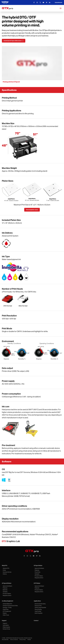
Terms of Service (14, 640)
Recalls (29, 640)
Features (37, 570)
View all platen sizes (32, 210)
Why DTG (5, 566)
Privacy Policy (23, 640)
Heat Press (6, 609)
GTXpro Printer (38, 566)
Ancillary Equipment (8, 601)
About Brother (5, 640)
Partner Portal (6, 629)
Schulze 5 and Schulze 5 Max (10, 606)
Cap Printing (38, 611)
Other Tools (6, 615)
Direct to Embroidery (40, 604)
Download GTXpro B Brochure (14, 41)
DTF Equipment (7, 611)
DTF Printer (37, 583)
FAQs (4, 570)
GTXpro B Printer (7, 583)
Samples (37, 574)
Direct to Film (38, 606)
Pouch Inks (37, 572)
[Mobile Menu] (61, 8)
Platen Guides (6, 627)
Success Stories (7, 572)
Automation (6, 625)
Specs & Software (39, 568)
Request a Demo (39, 578)
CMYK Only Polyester (40, 607)
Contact (36, 621)
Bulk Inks (5, 590)
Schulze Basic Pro (7, 604)
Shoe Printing (38, 609)
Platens (5, 613)
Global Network (59, 2)
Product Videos (39, 576)
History (5, 574)
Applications (37, 601)
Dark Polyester (39, 613)
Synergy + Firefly (7, 607)
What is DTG (6, 568)
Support (4, 621)
